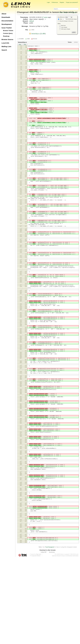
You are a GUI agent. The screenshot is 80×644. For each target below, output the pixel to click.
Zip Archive (52, 638)
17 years (45, 17)
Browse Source (7, 39)
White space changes (66, 29)
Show (60, 19)
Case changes (64, 27)
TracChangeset (50, 633)
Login (48, 2)
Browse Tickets (8, 31)
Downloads (6, 17)
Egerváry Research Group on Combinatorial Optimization (65, 642)
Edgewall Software (36, 642)
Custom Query (8, 33)
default (32, 21)
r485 (25, 45)
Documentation (7, 21)
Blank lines (63, 26)
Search (4, 50)
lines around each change (70, 19)
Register (62, 2)
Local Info (5, 43)
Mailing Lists (6, 46)
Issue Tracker (7, 28)
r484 (20, 45)
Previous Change (63, 13)
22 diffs (43, 34)
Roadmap (6, 36)
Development (7, 24)
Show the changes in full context (66, 21)
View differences (61, 17)
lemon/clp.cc (36, 34)
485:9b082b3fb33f (39, 12)
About (4, 14)
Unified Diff (44, 638)
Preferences (55, 2)
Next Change (73, 13)
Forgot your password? (72, 2)
